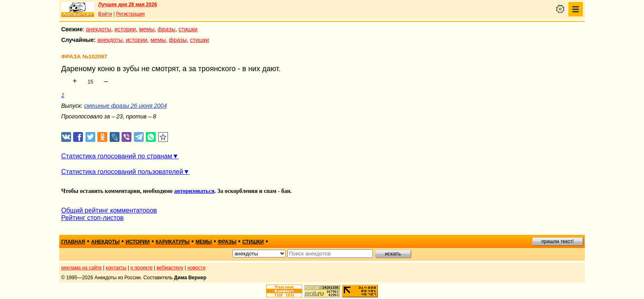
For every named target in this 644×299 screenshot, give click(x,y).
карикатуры (173, 242)
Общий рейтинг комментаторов (109, 210)
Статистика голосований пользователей (122, 172)
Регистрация (130, 14)
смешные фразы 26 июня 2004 (125, 106)
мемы (147, 29)
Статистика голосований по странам (117, 156)
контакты (116, 268)
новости (196, 268)
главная (73, 242)
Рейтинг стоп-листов (92, 218)
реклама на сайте (82, 268)
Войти (105, 14)
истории (125, 29)
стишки (188, 29)
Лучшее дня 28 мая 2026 (128, 5)
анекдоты (99, 29)
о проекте (142, 268)
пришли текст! (558, 241)
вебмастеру (170, 268)
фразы (167, 29)
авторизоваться (194, 191)
